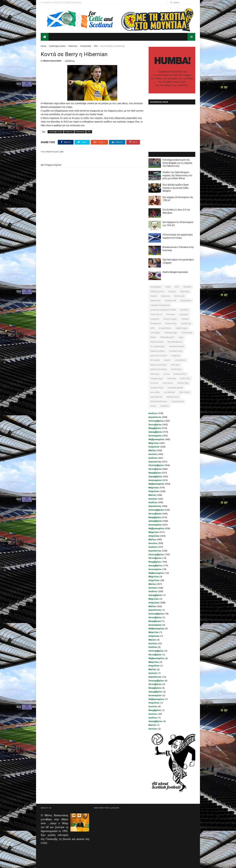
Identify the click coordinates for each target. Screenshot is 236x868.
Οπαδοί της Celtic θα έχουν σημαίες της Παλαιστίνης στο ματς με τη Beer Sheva (177, 175)
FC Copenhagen (158, 346)
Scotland (187, 287)
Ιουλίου (153, 413)
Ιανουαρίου (155, 436)
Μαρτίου (154, 443)
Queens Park (171, 323)
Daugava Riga (157, 378)
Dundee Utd (170, 301)
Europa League (170, 319)
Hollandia (171, 378)
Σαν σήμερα (156, 287)
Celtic (168, 287)
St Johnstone (186, 301)
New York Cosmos (159, 356)
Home (43, 46)
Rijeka (153, 337)
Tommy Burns (178, 401)
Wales (153, 406)
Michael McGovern (159, 401)
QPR (152, 328)
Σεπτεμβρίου (156, 421)
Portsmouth (187, 333)
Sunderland (156, 323)
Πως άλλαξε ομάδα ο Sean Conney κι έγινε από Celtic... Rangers (176, 188)
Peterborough (171, 333)
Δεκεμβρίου (155, 432)
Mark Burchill (156, 397)
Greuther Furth (176, 351)
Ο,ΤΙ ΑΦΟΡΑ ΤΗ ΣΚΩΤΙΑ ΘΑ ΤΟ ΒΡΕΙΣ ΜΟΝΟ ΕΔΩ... (62, 2)
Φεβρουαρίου (156, 439)
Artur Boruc (168, 383)
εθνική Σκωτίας (157, 291)
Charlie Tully (183, 383)
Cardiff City (186, 323)
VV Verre (154, 383)
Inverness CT (156, 314)
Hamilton (184, 310)
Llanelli (167, 360)
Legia (181, 337)
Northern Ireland (177, 346)
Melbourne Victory (159, 369)
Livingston (184, 314)
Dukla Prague (182, 328)
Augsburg (176, 356)
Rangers (172, 291)
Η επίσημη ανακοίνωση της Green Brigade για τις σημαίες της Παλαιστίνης (177, 163)
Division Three (157, 388)
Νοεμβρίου (155, 428)
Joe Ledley (155, 392)
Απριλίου (154, 447)
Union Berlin (180, 360)
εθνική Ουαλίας (158, 351)
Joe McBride (170, 392)
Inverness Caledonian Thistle (163, 310)
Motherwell (179, 296)
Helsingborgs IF (167, 337)
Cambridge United (57, 46)
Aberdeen (185, 291)
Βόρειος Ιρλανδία (159, 365)
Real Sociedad (157, 342)
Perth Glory (176, 369)
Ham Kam (175, 365)
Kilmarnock (156, 301)
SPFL (96, 46)
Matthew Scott (173, 397)
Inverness (171, 314)
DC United (155, 360)
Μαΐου (152, 450)
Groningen (155, 333)
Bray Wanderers (175, 342)
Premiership (86, 46)
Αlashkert (165, 406)
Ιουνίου (153, 454)
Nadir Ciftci (185, 378)
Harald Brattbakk (175, 388)
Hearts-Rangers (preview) (175, 272)
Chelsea (185, 319)
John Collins (184, 392)
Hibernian (73, 46)
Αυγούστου (155, 417)
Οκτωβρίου (155, 424)
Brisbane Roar (180, 374)
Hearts (154, 296)
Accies (166, 374)
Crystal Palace (165, 328)
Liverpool (155, 319)
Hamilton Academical (160, 305)
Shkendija (155, 374)
